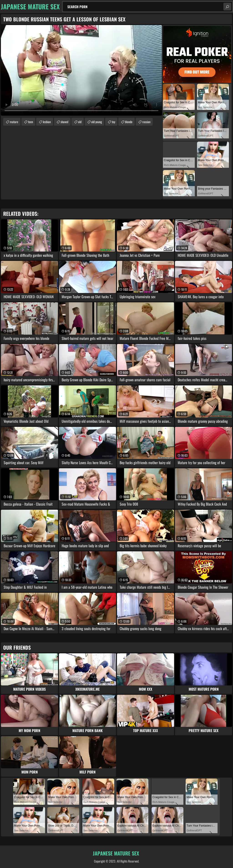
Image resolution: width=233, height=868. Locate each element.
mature (14, 122)
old (80, 122)
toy (113, 122)
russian (146, 122)
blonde (129, 122)
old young (97, 122)
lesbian (47, 122)
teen (30, 122)
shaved (64, 122)
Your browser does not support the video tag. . (81, 70)
